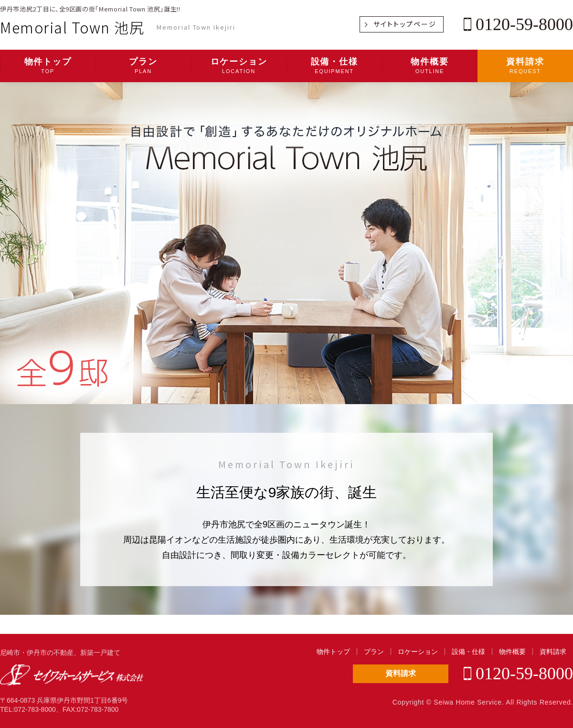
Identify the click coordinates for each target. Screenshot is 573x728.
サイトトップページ (405, 24)
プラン (143, 66)
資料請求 (525, 66)
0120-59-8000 (518, 24)
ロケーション (239, 66)
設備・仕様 (334, 66)
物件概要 (430, 66)
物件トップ (48, 66)
